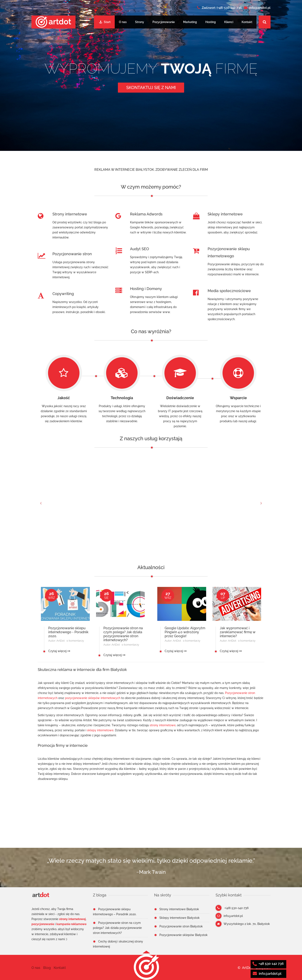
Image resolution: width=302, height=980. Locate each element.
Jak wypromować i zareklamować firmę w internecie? (238, 632)
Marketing (190, 22)
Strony (140, 22)
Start (105, 22)
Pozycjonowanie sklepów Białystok (184, 935)
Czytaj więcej (59, 651)
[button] (146, 967)
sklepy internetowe (100, 730)
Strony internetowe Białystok (179, 909)
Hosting (211, 22)
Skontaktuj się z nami (151, 88)
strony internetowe (163, 725)
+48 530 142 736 (268, 964)
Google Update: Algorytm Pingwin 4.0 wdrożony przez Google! (185, 632)
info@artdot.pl (267, 974)
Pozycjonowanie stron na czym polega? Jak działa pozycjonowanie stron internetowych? (123, 634)
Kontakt (247, 22)
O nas (123, 22)
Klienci (229, 22)
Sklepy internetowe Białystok (180, 918)
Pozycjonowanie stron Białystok (181, 926)
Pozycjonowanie (164, 22)
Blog (47, 968)
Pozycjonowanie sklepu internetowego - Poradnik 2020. (68, 632)
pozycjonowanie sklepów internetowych (93, 698)
